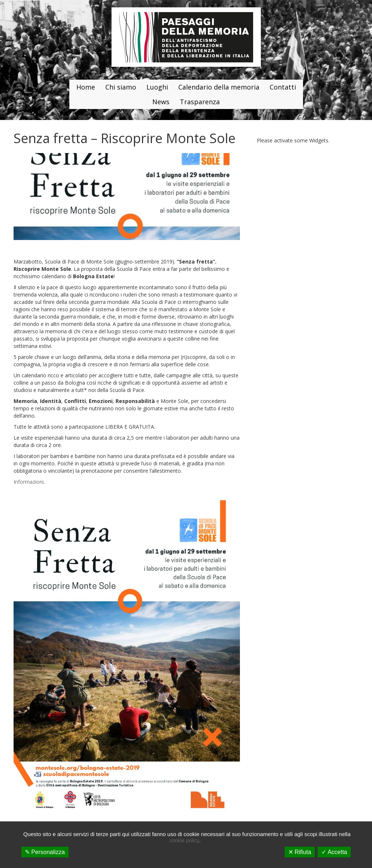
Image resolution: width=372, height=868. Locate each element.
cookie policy (184, 840)
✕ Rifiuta (300, 852)
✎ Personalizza (45, 852)
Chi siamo (121, 87)
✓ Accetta (334, 852)
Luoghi (157, 87)
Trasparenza (200, 102)
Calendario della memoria (219, 87)
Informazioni (29, 482)
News (161, 102)
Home (86, 87)
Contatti (283, 87)
